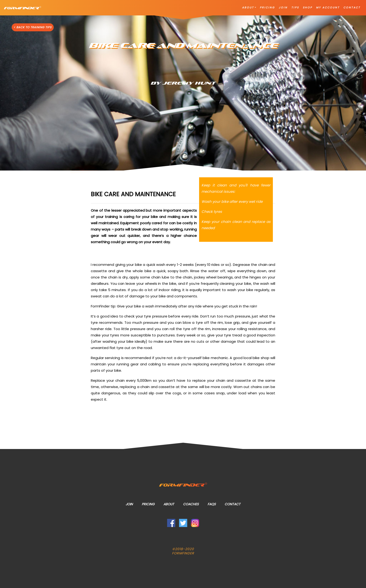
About (169, 504)
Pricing (148, 504)
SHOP (308, 7)
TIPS (295, 7)
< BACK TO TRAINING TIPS (33, 27)
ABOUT (248, 7)
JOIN (283, 7)
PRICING (267, 7)
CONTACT (352, 7)
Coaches (191, 504)
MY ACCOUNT (328, 7)
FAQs (212, 504)
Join (129, 504)
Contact (232, 504)
